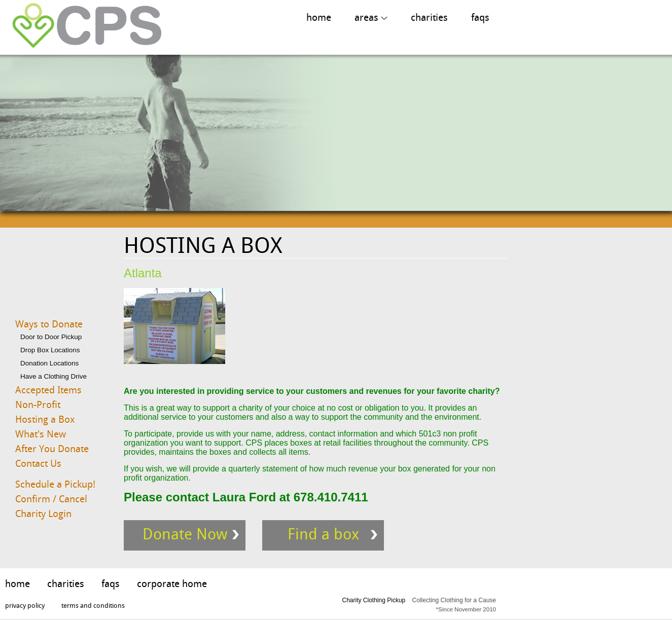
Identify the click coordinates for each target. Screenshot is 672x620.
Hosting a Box (45, 420)
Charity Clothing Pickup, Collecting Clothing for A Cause (83, 26)
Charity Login (43, 514)
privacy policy (25, 606)
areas (371, 17)
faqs (480, 17)
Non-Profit (38, 405)
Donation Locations (49, 363)
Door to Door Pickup (51, 337)
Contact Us (38, 464)
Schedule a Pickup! (55, 484)
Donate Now (185, 534)
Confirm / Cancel (51, 499)
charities (429, 17)
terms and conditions (93, 606)
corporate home (172, 584)
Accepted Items (48, 390)
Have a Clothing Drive (54, 376)
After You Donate (52, 449)
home (319, 17)
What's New (41, 434)
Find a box (323, 534)
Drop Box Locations (50, 350)
